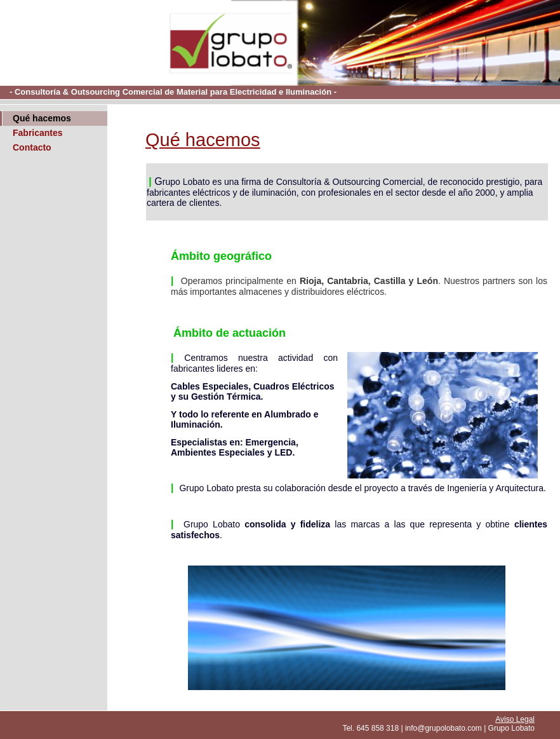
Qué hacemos (42, 118)
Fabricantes (38, 133)
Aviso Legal (515, 719)
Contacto (32, 147)
